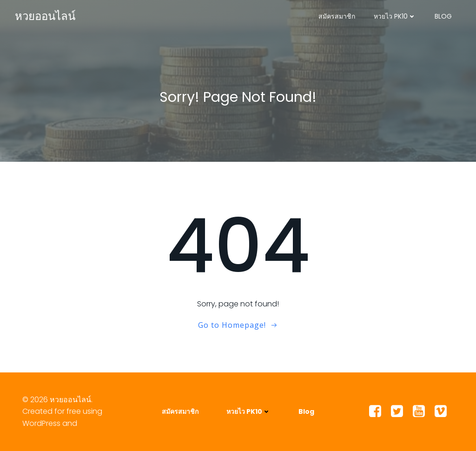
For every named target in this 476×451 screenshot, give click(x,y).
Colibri (92, 423)
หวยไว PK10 (395, 16)
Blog (443, 16)
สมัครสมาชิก (337, 16)
